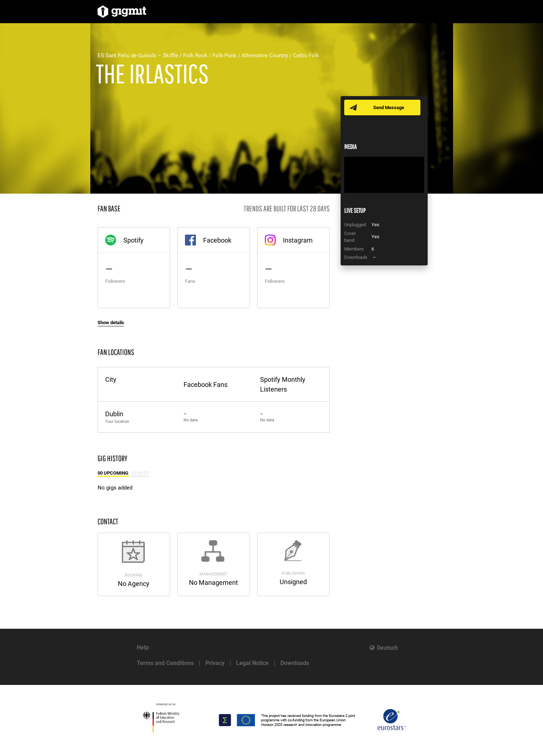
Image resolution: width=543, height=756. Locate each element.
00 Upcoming (114, 473)
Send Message (389, 108)
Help (143, 647)
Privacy (215, 663)
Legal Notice (252, 663)
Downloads (295, 663)
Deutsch (387, 648)
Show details (111, 323)
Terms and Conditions (165, 663)
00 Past (140, 473)
